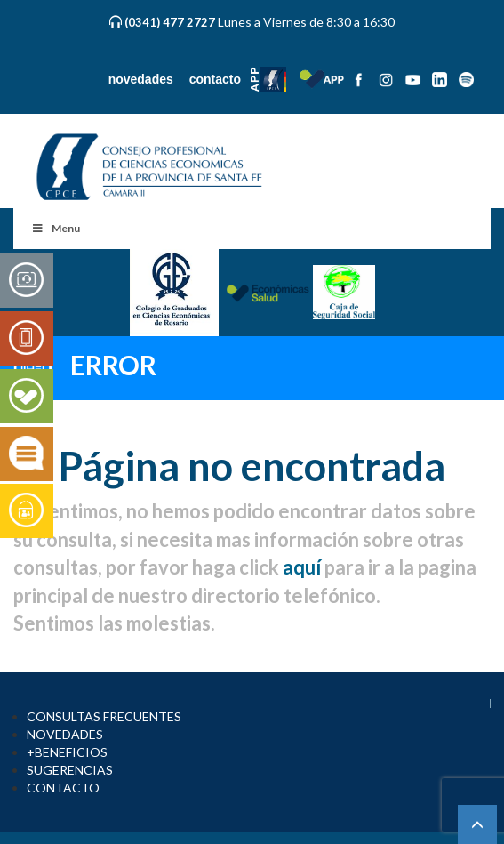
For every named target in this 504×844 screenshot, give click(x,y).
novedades (141, 79)
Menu (56, 228)
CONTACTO (63, 788)
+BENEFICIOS (67, 752)
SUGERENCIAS (70, 770)
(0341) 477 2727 (171, 22)
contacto (215, 79)
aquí (302, 567)
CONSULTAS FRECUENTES (104, 716)
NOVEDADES (65, 734)
